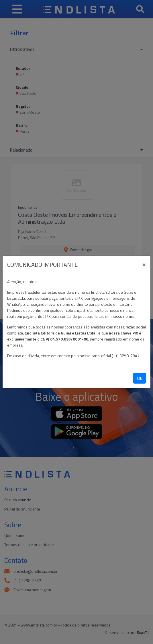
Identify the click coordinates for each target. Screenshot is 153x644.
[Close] (144, 264)
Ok (140, 378)
